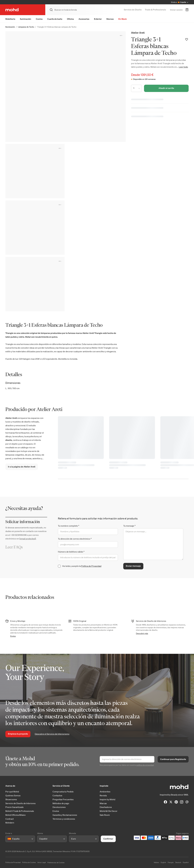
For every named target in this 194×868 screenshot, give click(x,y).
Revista (103, 796)
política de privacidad (145, 765)
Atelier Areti (138, 33)
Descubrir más (142, 633)
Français (171, 862)
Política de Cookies (29, 862)
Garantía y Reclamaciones (65, 815)
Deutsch (178, 862)
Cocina (39, 19)
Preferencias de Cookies (56, 863)
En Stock (123, 19)
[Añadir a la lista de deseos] (187, 39)
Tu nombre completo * (69, 526)
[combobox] (8, 839)
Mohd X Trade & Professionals (20, 811)
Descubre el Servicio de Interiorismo (52, 734)
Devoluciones (59, 807)
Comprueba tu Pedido (63, 792)
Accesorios (84, 19)
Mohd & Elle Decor (109, 811)
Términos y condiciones (64, 819)
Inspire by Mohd (107, 799)
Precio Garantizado (14, 807)
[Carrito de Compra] (187, 10)
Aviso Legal (42, 862)
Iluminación (26, 19)
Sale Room (105, 815)
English (163, 862)
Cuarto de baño (55, 19)
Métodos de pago (61, 803)
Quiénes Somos (13, 796)
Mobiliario (10, 19)
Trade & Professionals (155, 10)
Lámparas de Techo (26, 27)
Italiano (156, 862)
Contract (9, 819)
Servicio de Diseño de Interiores (20, 803)
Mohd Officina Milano (15, 815)
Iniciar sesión (176, 10)
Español (186, 862)
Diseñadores (106, 807)
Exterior (98, 19)
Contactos (57, 796)
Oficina (70, 19)
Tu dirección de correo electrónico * (75, 539)
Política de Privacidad (91, 566)
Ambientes (105, 792)
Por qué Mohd (12, 792)
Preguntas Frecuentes (63, 799)
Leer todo (183, 67)
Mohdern (10, 823)
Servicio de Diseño (133, 10)
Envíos (13, 636)
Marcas (110, 19)
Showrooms (11, 799)
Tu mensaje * (129, 526)
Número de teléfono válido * (71, 552)
